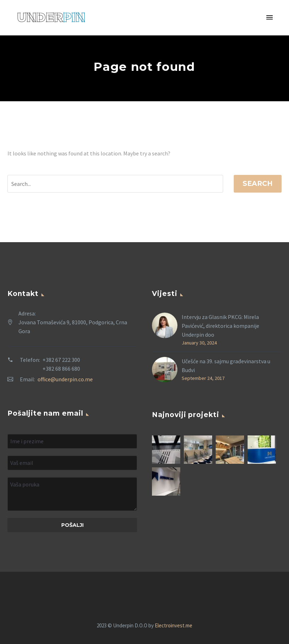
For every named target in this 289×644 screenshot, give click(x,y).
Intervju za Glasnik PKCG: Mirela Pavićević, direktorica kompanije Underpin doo (220, 326)
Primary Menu (270, 17)
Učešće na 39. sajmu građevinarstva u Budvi (226, 366)
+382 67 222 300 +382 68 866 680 (61, 364)
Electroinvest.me (174, 625)
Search (258, 184)
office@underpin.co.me (65, 379)
